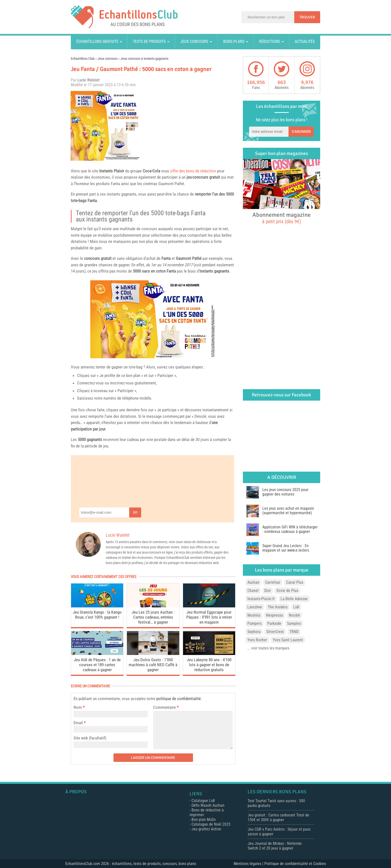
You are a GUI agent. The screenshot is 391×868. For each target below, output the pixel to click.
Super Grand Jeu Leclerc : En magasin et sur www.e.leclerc (286, 548)
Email (78, 723)
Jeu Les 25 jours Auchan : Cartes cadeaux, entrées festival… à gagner (153, 617)
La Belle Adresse (294, 599)
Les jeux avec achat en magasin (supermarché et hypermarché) (288, 511)
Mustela (254, 615)
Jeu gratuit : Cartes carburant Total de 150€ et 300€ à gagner (278, 817)
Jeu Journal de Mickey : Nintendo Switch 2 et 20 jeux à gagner (275, 846)
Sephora (254, 632)
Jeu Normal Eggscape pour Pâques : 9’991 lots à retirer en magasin (209, 617)
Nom (78, 707)
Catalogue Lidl (203, 801)
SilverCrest (275, 632)
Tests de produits (149, 41)
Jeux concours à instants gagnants (144, 59)
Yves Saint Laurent (288, 640)
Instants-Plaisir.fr (261, 599)
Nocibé (294, 615)
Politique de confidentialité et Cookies (295, 864)
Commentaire (166, 707)
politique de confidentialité (179, 699)
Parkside (274, 623)
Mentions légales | (249, 864)
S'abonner (301, 132)
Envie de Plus (287, 591)
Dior (268, 591)
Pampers (254, 623)
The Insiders (278, 607)
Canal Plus (295, 582)
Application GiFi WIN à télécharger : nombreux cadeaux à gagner (290, 529)
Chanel (253, 591)
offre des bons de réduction (193, 171)
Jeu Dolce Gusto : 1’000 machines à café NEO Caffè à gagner (153, 665)
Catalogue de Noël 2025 (211, 824)
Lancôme (255, 607)
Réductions (270, 41)
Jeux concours (194, 41)
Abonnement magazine (282, 218)
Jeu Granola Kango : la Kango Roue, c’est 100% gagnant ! (97, 615)
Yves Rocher (257, 640)
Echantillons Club (83, 59)
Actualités (305, 41)
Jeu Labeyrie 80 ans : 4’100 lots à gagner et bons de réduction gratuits (209, 665)
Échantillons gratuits (97, 41)
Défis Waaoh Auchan (208, 805)
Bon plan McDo (204, 820)
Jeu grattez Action (206, 829)
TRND (294, 632)
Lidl (296, 607)
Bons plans (234, 41)
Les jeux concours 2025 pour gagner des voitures (285, 492)
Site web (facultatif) (90, 738)
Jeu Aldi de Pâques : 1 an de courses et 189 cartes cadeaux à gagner (97, 665)
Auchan (253, 582)
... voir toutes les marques (268, 648)
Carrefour (273, 582)
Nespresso (275, 615)
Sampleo (294, 623)
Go (135, 512)
